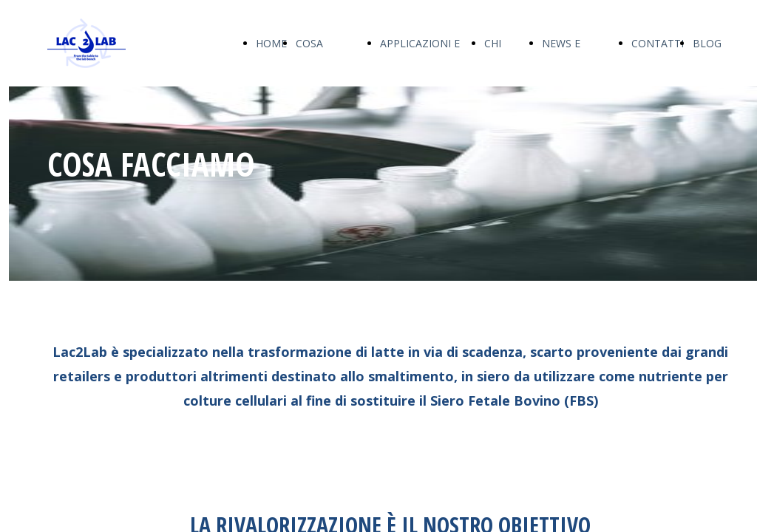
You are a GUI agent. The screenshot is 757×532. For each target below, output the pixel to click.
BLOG (707, 43)
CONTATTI (658, 43)
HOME (271, 43)
